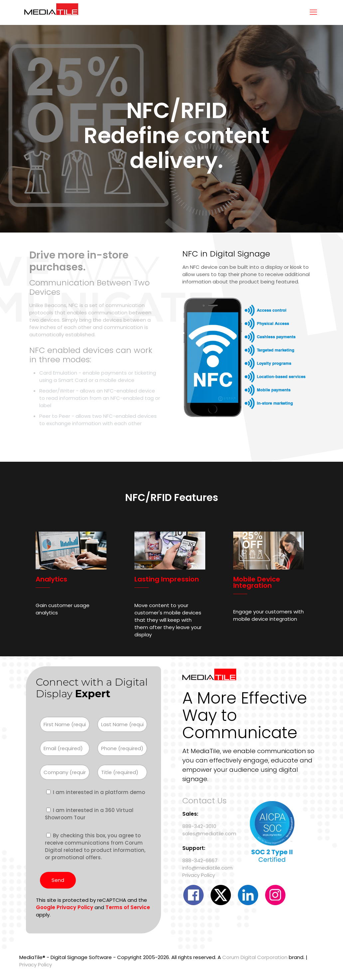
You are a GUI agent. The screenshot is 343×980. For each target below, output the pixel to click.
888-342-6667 (200, 860)
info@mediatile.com (207, 868)
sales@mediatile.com (209, 833)
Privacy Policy (199, 875)
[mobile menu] (313, 12)
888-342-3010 (199, 826)
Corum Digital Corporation (255, 957)
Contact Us (204, 801)
